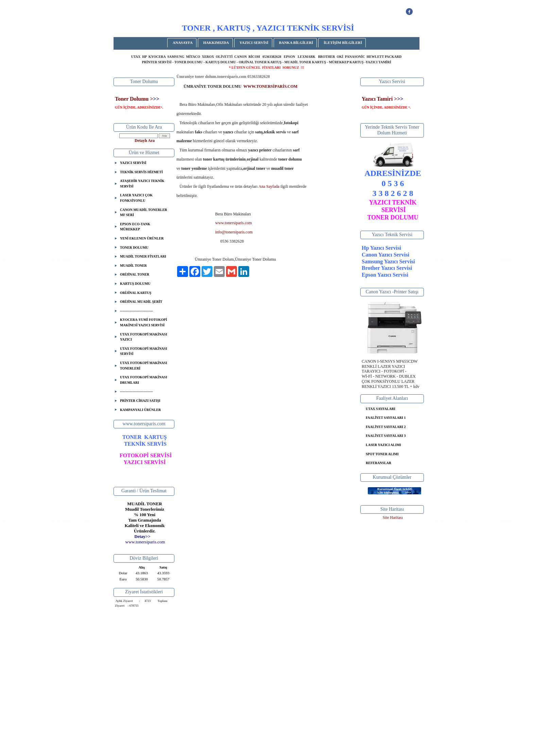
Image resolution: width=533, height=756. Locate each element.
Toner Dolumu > (134, 99)
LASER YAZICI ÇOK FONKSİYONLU (136, 198)
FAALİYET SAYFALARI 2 (386, 427)
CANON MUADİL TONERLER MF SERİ (144, 212)
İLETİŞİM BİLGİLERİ (343, 43)
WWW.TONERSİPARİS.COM (270, 86)
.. (145, 542)
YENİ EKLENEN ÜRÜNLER (142, 238)
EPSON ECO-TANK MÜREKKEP (135, 227)
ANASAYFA (183, 43)
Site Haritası (393, 517)
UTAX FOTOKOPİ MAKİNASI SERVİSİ (144, 351)
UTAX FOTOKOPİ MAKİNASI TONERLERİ (144, 366)
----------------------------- (136, 311)
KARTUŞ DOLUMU (135, 284)
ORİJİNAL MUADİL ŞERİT (141, 302)
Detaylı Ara (145, 141)
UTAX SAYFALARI (381, 409)
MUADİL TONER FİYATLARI (143, 256)
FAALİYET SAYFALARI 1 (386, 418)
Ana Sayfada (269, 186)
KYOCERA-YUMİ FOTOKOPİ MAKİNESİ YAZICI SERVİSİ (143, 322)
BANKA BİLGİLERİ (296, 43)
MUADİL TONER (133, 266)
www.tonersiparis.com (234, 223)
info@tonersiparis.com (234, 232)
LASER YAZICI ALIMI (383, 445)
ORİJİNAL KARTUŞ (136, 293)
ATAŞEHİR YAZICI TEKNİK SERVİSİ (142, 184)
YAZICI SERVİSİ (254, 43)
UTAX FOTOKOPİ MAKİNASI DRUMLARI (144, 380)
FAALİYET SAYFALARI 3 (386, 436)
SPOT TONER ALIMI (382, 454)
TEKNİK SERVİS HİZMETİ (141, 172)
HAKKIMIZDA (216, 43)
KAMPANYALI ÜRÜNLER (140, 410)
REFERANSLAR (379, 463)
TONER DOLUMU (134, 248)
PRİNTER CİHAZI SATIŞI (140, 401)
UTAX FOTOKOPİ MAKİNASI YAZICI (144, 337)
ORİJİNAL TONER (135, 274)
